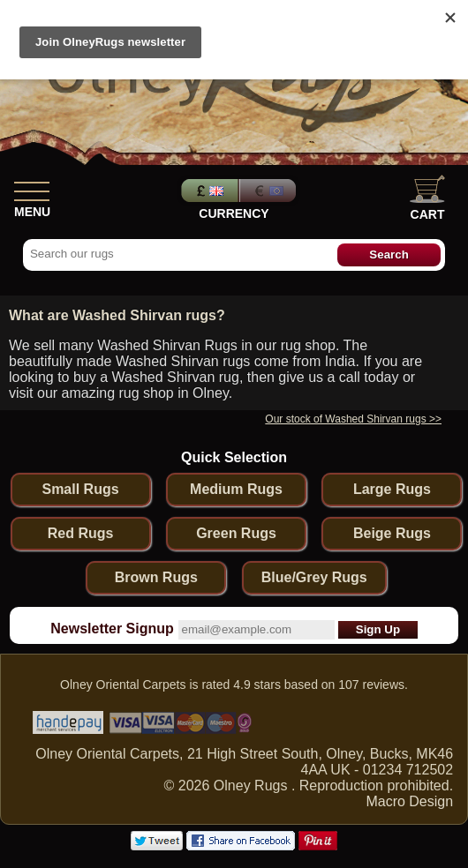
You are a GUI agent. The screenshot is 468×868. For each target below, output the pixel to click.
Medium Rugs (236, 489)
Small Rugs (80, 489)
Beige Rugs (392, 533)
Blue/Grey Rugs (314, 577)
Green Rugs (236, 533)
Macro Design (409, 801)
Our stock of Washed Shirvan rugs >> (353, 419)
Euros (269, 191)
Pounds (208, 191)
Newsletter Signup (112, 629)
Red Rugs (81, 533)
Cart (427, 198)
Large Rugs (392, 489)
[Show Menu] (32, 188)
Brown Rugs (156, 577)
